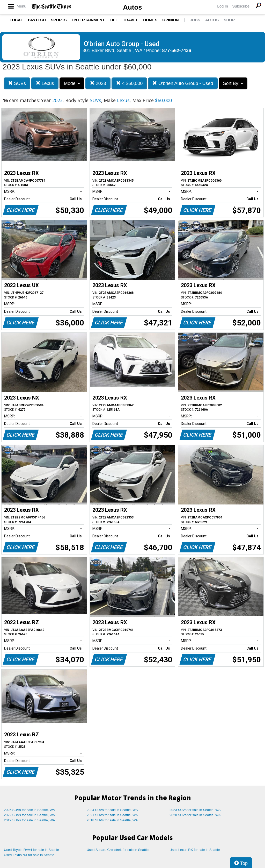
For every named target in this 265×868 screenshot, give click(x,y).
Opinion (170, 20)
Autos (132, 7)
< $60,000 (129, 83)
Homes (150, 20)
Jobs (195, 20)
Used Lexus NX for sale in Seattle (29, 855)
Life (114, 20)
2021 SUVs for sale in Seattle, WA (112, 815)
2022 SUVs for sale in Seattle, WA (30, 815)
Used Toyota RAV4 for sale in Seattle (31, 850)
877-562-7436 (177, 51)
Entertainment (88, 20)
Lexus (45, 83)
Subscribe (241, 6)
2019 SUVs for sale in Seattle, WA (30, 820)
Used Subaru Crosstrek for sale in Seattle (118, 850)
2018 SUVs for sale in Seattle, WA (112, 820)
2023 (98, 83)
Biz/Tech (37, 20)
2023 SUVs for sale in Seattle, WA (195, 810)
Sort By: (233, 83)
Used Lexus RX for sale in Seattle (195, 850)
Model (72, 83)
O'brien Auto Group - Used (183, 83)
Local (16, 20)
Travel (131, 20)
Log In (223, 6)
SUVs (17, 83)
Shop (229, 20)
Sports (59, 20)
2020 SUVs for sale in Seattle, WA (195, 815)
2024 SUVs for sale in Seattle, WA (112, 810)
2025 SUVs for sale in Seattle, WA (30, 810)
